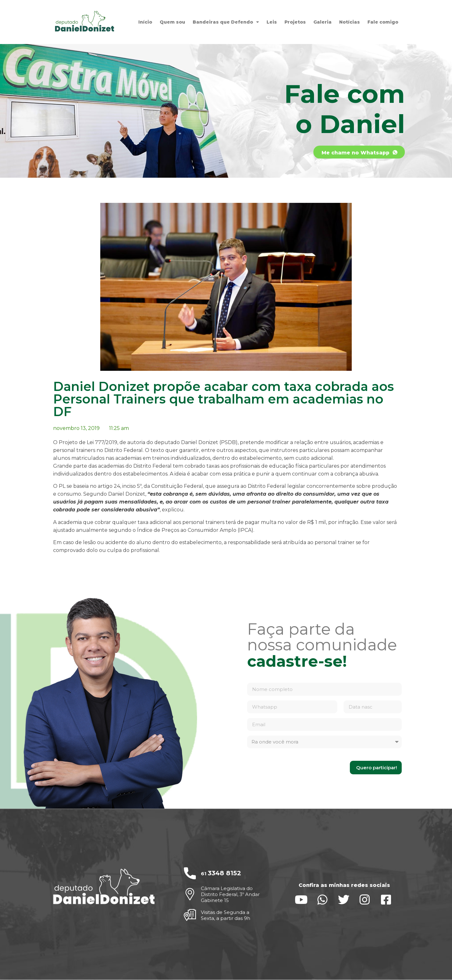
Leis (272, 22)
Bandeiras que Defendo (226, 22)
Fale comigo (383, 22)
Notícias (350, 22)
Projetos (295, 22)
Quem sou (172, 22)
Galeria (322, 22)
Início (145, 22)
